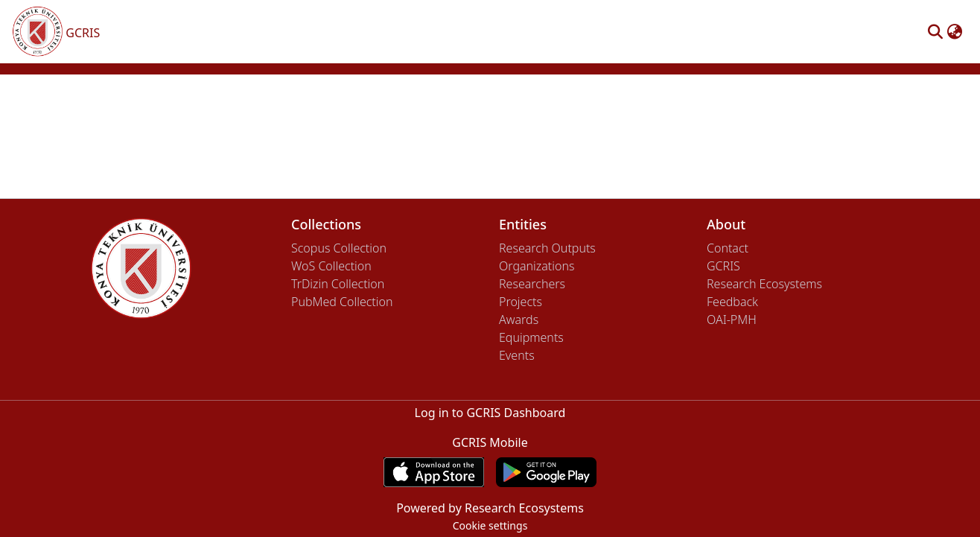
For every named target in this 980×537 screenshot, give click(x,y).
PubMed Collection (342, 302)
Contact (728, 248)
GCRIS (723, 266)
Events (517, 355)
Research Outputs (547, 248)
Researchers (532, 284)
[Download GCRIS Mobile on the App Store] (434, 472)
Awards (519, 320)
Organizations (537, 266)
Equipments (531, 337)
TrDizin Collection (338, 284)
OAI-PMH (732, 320)
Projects (521, 302)
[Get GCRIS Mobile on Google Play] (546, 472)
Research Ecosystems (764, 284)
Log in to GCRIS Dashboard (490, 413)
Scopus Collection (339, 248)
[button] (936, 32)
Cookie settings (490, 525)
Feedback (732, 302)
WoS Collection (331, 266)
